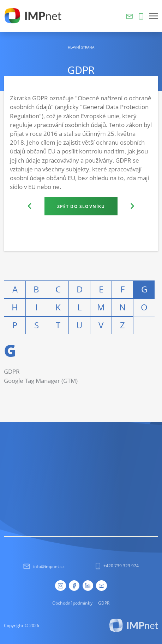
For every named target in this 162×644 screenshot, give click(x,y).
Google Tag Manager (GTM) (41, 381)
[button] (154, 16)
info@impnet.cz (44, 566)
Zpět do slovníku (81, 206)
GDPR (12, 371)
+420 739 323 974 (117, 566)
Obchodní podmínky (72, 603)
